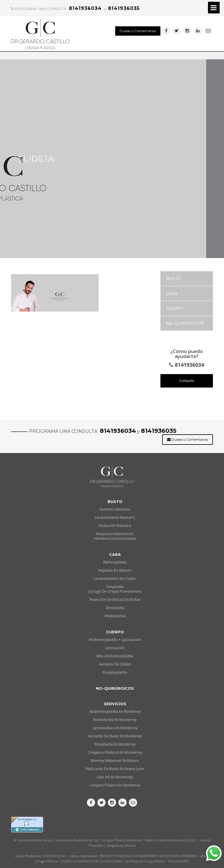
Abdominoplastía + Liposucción (115, 640)
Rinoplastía (115, 608)
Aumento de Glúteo (115, 664)
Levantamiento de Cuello (115, 579)
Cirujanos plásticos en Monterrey (115, 752)
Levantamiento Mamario (115, 517)
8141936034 (187, 365)
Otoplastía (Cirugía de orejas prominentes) (115, 589)
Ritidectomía (115, 616)
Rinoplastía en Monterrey (115, 744)
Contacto (187, 381)
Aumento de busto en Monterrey (115, 736)
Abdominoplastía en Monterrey (115, 711)
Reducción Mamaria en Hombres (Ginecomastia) (115, 536)
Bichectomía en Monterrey (115, 720)
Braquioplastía (115, 672)
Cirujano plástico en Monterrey (115, 785)
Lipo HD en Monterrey (115, 777)
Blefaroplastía (115, 562)
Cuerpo (175, 308)
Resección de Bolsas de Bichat (115, 600)
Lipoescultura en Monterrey (115, 728)
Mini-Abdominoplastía (115, 656)
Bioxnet (131, 845)
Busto (174, 278)
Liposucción (115, 648)
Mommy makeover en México (115, 761)
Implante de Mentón (115, 570)
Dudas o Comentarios (138, 31)
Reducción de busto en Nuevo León (115, 769)
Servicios (115, 704)
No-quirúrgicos (185, 323)
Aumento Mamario (115, 509)
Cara (172, 293)
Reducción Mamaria (115, 526)
